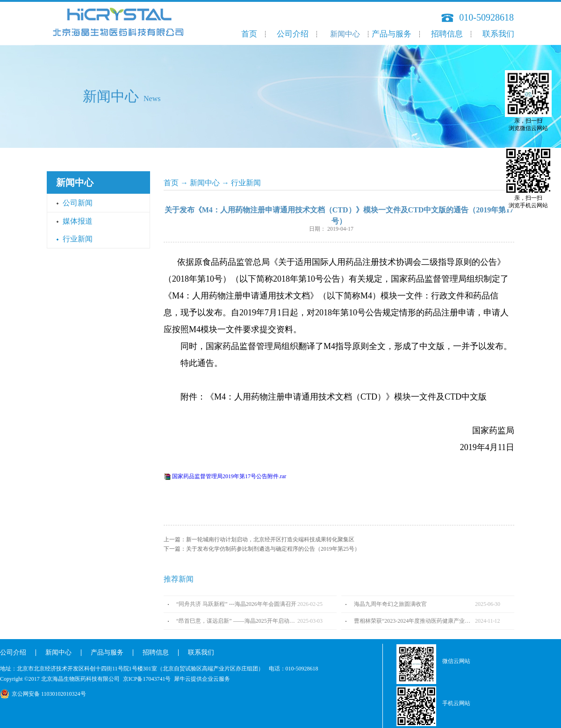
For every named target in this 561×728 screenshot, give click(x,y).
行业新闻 (246, 183)
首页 (249, 34)
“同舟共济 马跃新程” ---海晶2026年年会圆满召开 (236, 604)
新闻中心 (205, 183)
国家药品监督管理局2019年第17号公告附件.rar (229, 476)
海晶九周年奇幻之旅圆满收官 (390, 604)
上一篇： (259, 539)
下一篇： (262, 549)
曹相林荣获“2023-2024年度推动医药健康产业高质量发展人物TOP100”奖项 (414, 621)
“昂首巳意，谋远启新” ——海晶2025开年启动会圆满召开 (237, 621)
